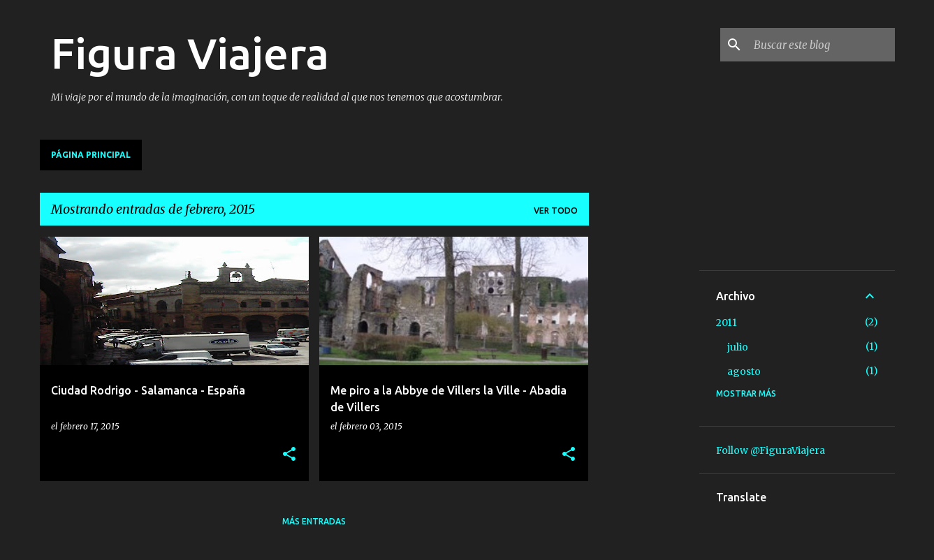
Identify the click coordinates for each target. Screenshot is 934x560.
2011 (727, 323)
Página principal (91, 155)
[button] (289, 455)
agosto (744, 371)
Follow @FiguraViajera (771, 450)
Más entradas (314, 521)
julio (738, 347)
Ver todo (556, 211)
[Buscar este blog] (822, 45)
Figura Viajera (190, 53)
